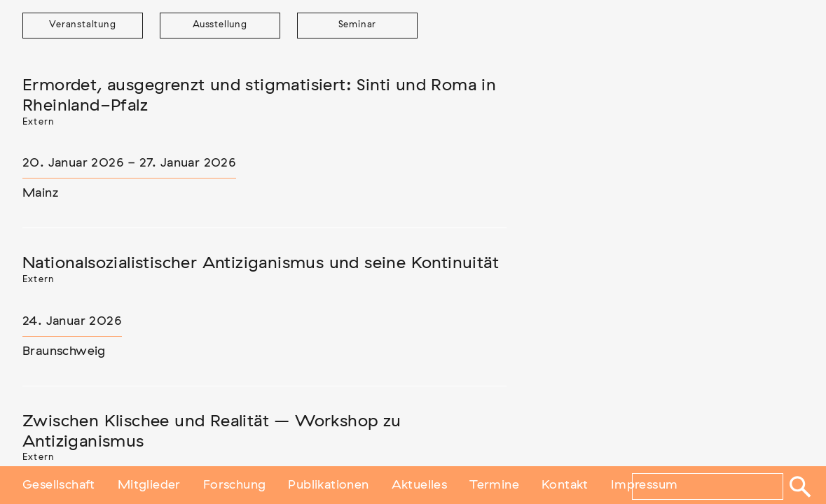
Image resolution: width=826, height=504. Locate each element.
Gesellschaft (59, 485)
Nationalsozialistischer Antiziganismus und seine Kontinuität (261, 263)
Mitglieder (149, 485)
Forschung (235, 485)
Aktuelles (420, 485)
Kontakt (565, 485)
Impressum (645, 485)
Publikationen (328, 485)
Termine (494, 485)
